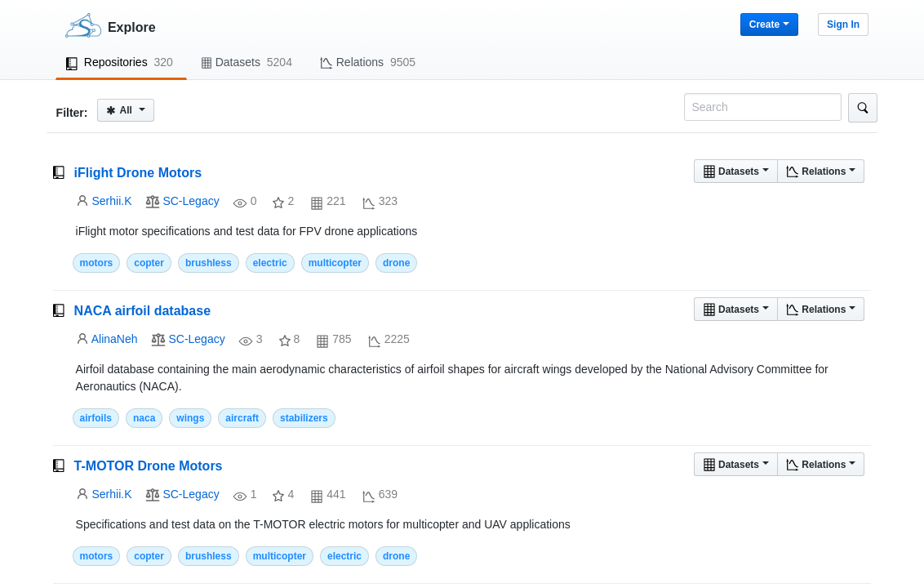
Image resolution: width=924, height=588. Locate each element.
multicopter (335, 263)
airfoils (96, 418)
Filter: (72, 113)
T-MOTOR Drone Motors (149, 466)
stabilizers (304, 418)
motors (97, 263)
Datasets (736, 171)
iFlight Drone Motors (138, 173)
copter (149, 263)
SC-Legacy (191, 201)
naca (144, 418)
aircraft (242, 418)
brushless (209, 263)
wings (190, 418)
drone (396, 263)
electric (270, 263)
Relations (821, 171)
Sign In (843, 24)
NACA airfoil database (142, 311)
